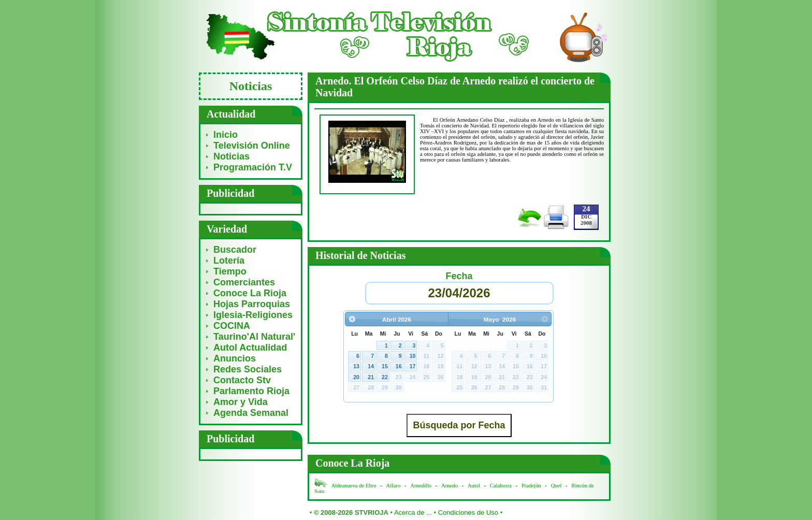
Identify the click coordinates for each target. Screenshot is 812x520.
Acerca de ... (413, 512)
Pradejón (531, 486)
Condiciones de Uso (468, 512)
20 (356, 377)
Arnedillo (421, 486)
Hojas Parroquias (252, 304)
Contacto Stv (242, 380)
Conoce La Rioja (250, 293)
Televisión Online (252, 146)
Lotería (229, 261)
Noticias (231, 156)
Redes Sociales (248, 369)
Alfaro (394, 486)
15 (385, 366)
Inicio (226, 135)
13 (356, 366)
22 (385, 377)
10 (413, 356)
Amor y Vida (241, 402)
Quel (556, 486)
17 (413, 366)
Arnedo (450, 486)
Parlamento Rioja (251, 391)
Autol (475, 486)
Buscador (235, 250)
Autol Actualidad (250, 348)
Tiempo (230, 271)
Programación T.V (253, 167)
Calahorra (501, 486)
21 (371, 377)
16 (399, 366)
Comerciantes (244, 282)
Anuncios (235, 358)
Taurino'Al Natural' (254, 337)
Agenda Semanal (251, 413)
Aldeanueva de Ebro (354, 486)
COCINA (232, 326)
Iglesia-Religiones (253, 315)
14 (371, 366)
